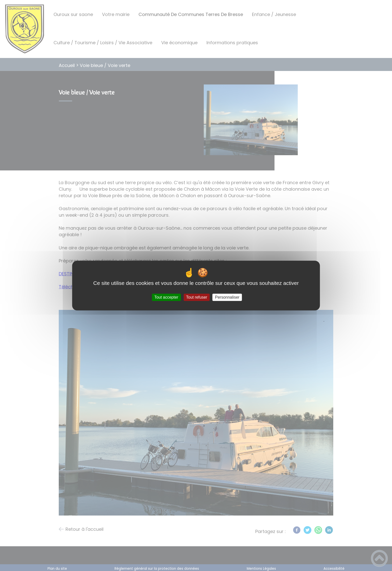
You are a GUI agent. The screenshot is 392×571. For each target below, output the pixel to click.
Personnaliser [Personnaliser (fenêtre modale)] (227, 297)
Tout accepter (166, 297)
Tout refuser (196, 297)
